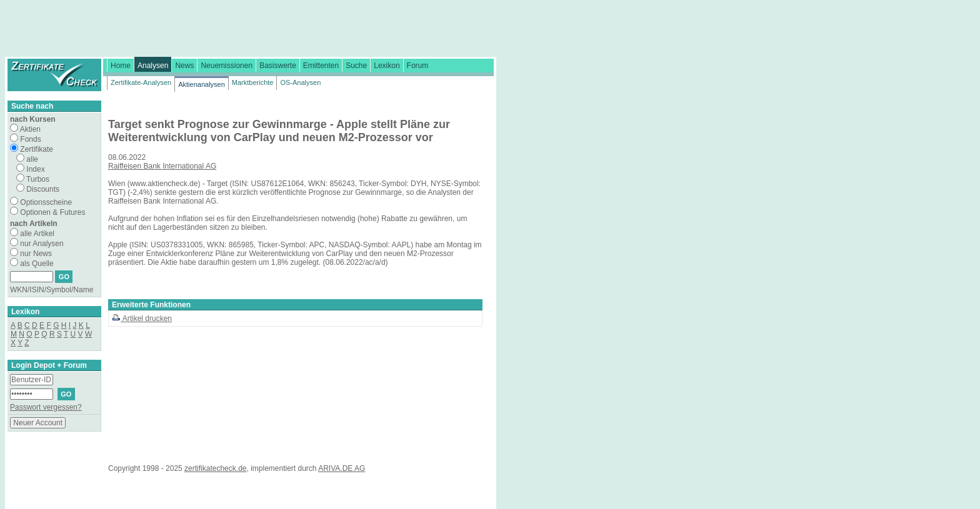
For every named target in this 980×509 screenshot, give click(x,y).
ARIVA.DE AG (342, 468)
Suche (356, 66)
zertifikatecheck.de (215, 468)
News (184, 66)
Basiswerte (278, 66)
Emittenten (321, 66)
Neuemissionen (227, 66)
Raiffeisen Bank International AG (162, 166)
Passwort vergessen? (46, 407)
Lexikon (387, 66)
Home (121, 66)
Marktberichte (253, 82)
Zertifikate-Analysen (141, 82)
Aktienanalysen (202, 84)
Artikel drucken (142, 319)
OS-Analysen (300, 82)
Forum (418, 66)
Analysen (153, 66)
